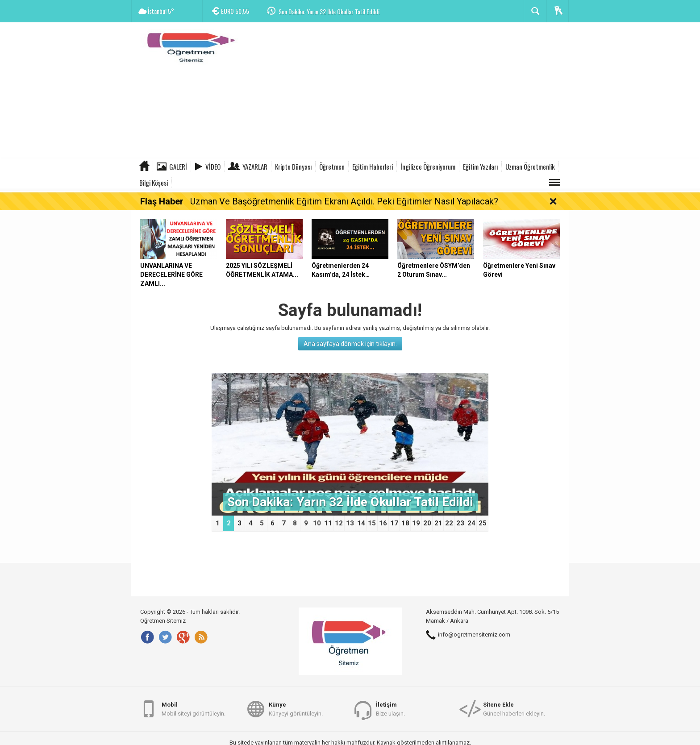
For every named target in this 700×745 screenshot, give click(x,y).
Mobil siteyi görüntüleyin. (194, 709)
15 (372, 523)
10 (317, 523)
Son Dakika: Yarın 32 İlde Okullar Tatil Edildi (329, 11)
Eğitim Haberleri (373, 166)
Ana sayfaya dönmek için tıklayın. (350, 344)
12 (339, 523)
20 (427, 523)
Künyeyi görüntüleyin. (296, 709)
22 (449, 523)
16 (383, 523)
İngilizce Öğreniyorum (428, 166)
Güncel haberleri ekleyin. (514, 709)
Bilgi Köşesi (154, 183)
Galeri (178, 166)
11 (328, 523)
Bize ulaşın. (390, 709)
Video (213, 166)
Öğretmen (332, 166)
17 (394, 523)
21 (438, 523)
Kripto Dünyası (293, 166)
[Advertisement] (406, 92)
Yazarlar (255, 166)
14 (361, 523)
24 (471, 523)
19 (416, 523)
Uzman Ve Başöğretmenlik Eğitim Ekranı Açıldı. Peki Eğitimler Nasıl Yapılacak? (344, 201)
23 (460, 523)
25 (483, 523)
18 (405, 523)
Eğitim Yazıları (480, 166)
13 (350, 523)
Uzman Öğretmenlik (530, 166)
